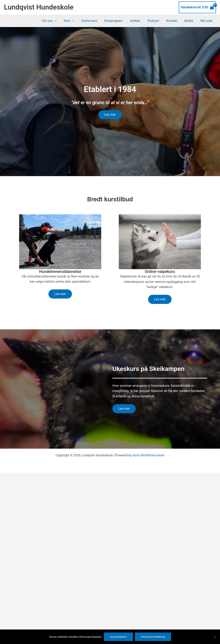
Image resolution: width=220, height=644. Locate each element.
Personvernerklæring (153, 637)
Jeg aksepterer (118, 637)
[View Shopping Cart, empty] (197, 7)
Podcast (156, 21)
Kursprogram (118, 21)
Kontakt (174, 21)
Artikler (139, 21)
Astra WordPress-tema (148, 455)
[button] (61, 21)
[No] (215, 637)
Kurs (75, 21)
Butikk (190, 21)
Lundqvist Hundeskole (39, 7)
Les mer (110, 115)
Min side (207, 21)
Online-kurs (94, 21)
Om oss (56, 21)
